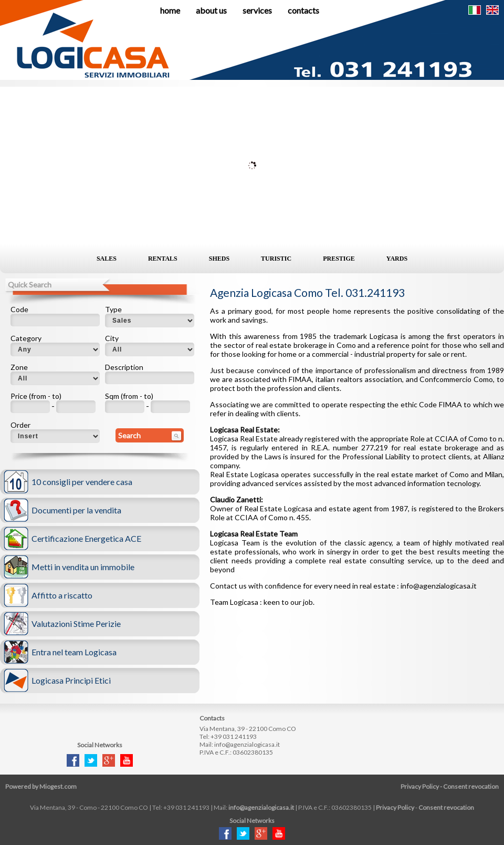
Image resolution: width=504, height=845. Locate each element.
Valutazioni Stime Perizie (76, 624)
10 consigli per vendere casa (82, 482)
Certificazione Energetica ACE (86, 538)
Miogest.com (58, 786)
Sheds (219, 259)
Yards (397, 259)
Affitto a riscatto (62, 595)
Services (257, 10)
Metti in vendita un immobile (83, 567)
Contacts (303, 10)
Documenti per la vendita (76, 510)
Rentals (163, 259)
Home (170, 10)
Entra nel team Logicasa (74, 652)
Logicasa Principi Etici (71, 680)
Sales (107, 259)
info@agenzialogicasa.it (247, 744)
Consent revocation (471, 786)
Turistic (276, 259)
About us (211, 10)
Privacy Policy (420, 786)
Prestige (339, 259)
